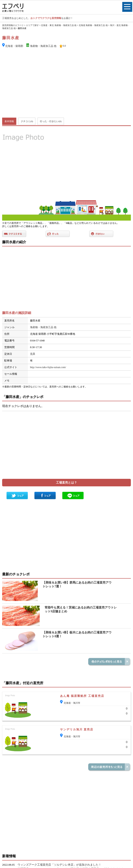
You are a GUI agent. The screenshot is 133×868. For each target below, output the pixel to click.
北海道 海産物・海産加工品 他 (93, 25)
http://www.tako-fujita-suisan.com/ (48, 367)
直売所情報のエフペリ (13, 25)
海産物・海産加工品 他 (43, 46)
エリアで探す (32, 25)
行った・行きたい (51, 121)
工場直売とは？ (66, 483)
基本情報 (9, 121)
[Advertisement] (67, 83)
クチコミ (27, 121)
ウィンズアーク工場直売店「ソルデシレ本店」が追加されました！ (59, 865)
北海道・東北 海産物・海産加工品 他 (59, 25)
